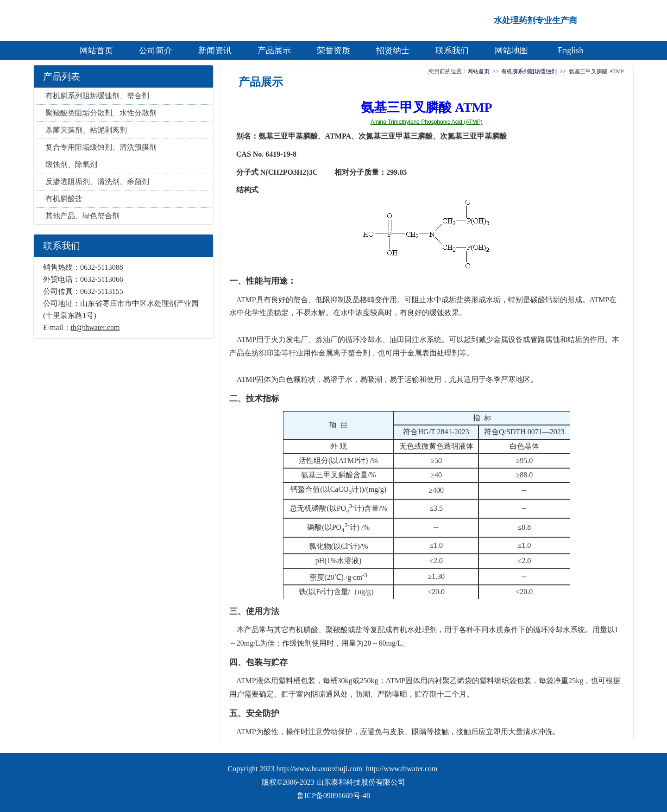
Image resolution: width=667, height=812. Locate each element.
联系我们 (452, 51)
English (570, 51)
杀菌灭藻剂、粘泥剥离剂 (86, 130)
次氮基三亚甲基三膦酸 (396, 136)
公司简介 (156, 51)
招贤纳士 (393, 51)
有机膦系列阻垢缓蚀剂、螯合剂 (97, 96)
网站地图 (511, 51)
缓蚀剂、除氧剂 (71, 164)
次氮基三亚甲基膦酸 (473, 136)
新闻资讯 (215, 51)
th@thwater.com (95, 327)
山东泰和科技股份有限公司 (361, 782)
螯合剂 (359, 353)
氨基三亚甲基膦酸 (288, 136)
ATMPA (338, 136)
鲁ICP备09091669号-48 (333, 796)
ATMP (246, 300)
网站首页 (96, 51)
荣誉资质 (333, 51)
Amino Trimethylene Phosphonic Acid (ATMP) (427, 122)
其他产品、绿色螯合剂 (82, 216)
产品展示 (274, 51)
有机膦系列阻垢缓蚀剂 (529, 71)
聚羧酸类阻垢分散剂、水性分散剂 (101, 113)
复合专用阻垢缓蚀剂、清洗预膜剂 (101, 147)
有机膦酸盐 (64, 199)
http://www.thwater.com (402, 769)
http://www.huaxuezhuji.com (319, 769)
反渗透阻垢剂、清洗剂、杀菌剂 (97, 181)
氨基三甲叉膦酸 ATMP (426, 107)
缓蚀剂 (301, 643)
